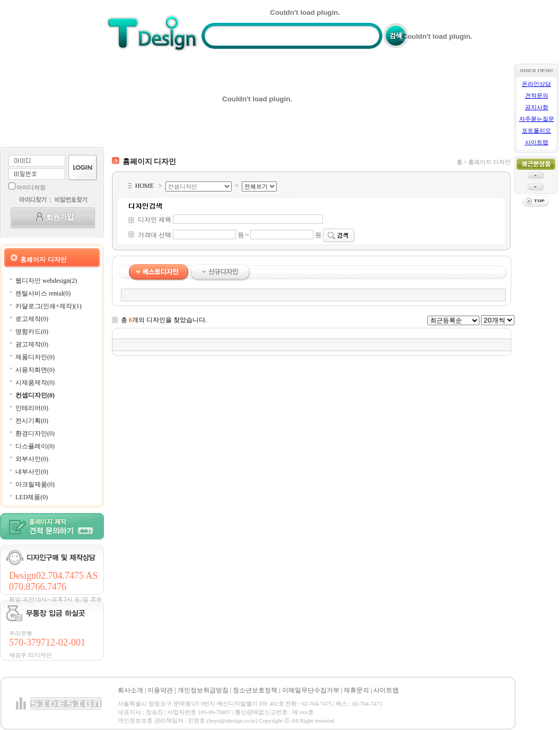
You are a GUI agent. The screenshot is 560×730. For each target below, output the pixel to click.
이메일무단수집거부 (311, 690)
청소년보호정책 (255, 690)
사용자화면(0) (35, 370)
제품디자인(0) (35, 357)
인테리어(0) (32, 408)
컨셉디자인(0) (35, 395)
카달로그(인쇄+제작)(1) (49, 306)
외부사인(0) (32, 459)
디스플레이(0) (35, 446)
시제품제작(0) (35, 383)
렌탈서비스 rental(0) (43, 293)
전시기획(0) (32, 421)
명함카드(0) (32, 332)
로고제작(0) (32, 319)
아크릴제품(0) (35, 484)
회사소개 (130, 690)
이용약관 (160, 690)
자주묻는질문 (537, 119)
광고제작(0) (32, 344)
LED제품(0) (32, 497)
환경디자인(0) (35, 433)
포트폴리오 (536, 131)
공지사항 (537, 107)
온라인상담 (536, 84)
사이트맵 (537, 142)
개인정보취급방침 (203, 690)
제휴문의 (356, 690)
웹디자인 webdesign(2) (46, 281)
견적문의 (537, 96)
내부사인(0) (32, 472)
